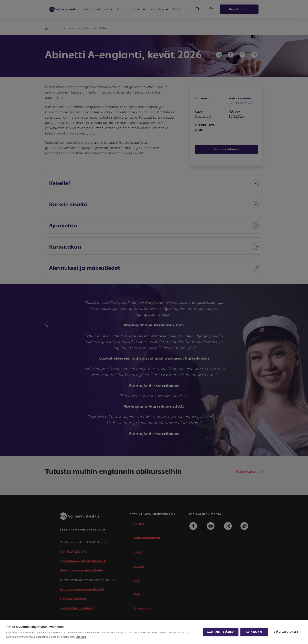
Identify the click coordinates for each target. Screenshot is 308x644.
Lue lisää (81, 637)
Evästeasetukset (286, 632)
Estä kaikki (254, 632)
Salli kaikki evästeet (221, 632)
